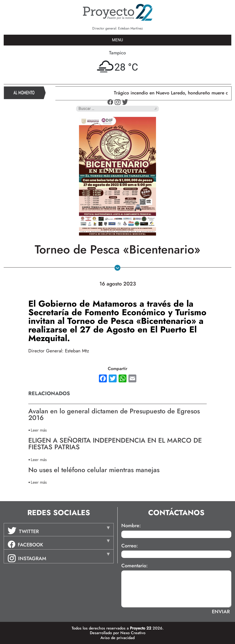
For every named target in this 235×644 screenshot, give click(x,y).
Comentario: (134, 566)
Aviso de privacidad (117, 638)
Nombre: (131, 526)
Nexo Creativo (133, 633)
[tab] (59, 530)
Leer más (39, 430)
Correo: (130, 546)
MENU (117, 40)
